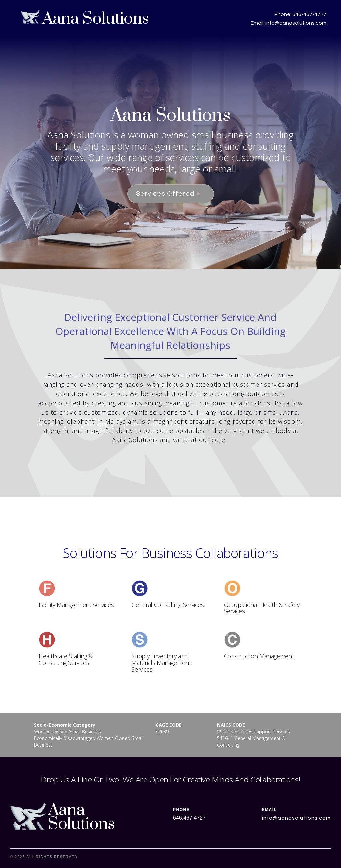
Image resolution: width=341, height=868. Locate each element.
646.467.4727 (189, 818)
